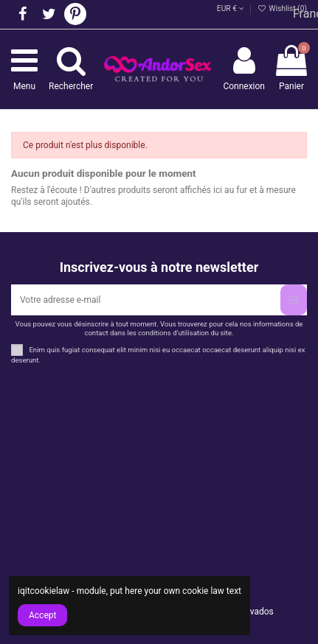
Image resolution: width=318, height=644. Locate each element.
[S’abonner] (294, 300)
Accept (42, 615)
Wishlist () (282, 8)
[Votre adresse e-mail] (146, 300)
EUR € (231, 8)
